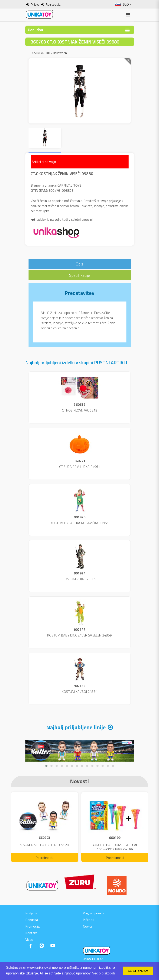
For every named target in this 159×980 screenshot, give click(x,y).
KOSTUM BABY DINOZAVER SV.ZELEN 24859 (79, 635)
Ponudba (32, 920)
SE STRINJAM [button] (138, 971)
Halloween (60, 53)
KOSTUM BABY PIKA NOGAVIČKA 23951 (80, 523)
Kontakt (31, 933)
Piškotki (88, 920)
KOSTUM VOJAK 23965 (79, 579)
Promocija (32, 926)
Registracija (53, 4)
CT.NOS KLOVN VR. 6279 (80, 410)
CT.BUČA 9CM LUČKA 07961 (80, 467)
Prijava (35, 4)
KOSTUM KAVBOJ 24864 (79, 692)
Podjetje (31, 913)
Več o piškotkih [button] (104, 973)
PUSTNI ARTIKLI (40, 53)
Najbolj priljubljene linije (76, 727)
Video (29, 939)
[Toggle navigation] (127, 30)
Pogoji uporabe (94, 913)
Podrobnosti (44, 858)
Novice (88, 926)
